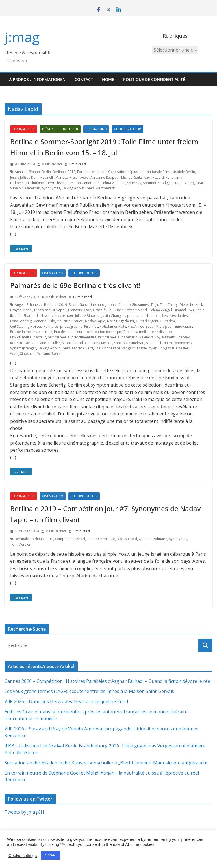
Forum (82, 172)
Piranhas (91, 326)
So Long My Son (100, 343)
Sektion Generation (84, 183)
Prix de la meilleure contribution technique (88, 332)
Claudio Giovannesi (134, 305)
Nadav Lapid (154, 177)
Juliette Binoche (87, 316)
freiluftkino (98, 172)
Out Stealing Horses (26, 326)
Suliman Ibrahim (159, 343)
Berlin (46, 172)
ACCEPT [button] (51, 855)
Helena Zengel (160, 310)
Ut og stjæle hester (173, 348)
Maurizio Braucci (70, 321)
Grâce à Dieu (103, 310)
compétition (65, 539)
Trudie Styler (147, 348)
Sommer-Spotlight (157, 183)
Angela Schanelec (29, 305)
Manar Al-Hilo (44, 321)
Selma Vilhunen (113, 183)
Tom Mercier (20, 544)
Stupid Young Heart (189, 183)
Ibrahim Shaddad (24, 316)
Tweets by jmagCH (24, 812)
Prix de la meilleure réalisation (148, 332)
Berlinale (22, 539)
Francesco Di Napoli (50, 310)
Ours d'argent (147, 321)
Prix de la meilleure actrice (31, 332)
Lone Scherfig (21, 321)
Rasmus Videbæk (176, 337)
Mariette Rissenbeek (71, 177)
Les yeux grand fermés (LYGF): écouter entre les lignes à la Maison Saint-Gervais (89, 691)
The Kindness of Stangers (115, 348)
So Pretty (134, 183)
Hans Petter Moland (131, 310)
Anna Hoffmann (27, 172)
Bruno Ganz (78, 305)
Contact (84, 79)
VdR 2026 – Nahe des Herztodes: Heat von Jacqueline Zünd (66, 701)
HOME (108, 79)
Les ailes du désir (176, 316)
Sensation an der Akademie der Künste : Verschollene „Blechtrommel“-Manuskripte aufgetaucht (106, 763)
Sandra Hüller (49, 343)
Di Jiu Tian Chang (164, 305)
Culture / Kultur (128, 129)
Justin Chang (111, 316)
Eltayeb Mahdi (21, 310)
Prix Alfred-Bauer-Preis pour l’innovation (160, 326)
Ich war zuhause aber (57, 316)
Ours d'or (168, 321)
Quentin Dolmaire (153, 539)
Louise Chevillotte (101, 539)
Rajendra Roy (150, 337)
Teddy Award (82, 348)
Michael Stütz (132, 177)
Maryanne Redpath (104, 177)
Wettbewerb (105, 188)
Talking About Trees (78, 188)
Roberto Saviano (23, 343)
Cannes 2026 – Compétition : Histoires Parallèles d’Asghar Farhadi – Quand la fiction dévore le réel (108, 681)
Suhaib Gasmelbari (25, 188)
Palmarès (51, 326)
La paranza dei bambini (142, 316)
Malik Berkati (52, 164)
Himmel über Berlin (189, 310)
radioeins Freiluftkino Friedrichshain (39, 183)
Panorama (174, 177)
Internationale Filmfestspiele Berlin (167, 172)
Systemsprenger (23, 348)
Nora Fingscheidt (121, 321)
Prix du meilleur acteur (28, 337)
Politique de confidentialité (154, 79)
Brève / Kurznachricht (60, 129)
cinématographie (103, 305)
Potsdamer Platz (113, 326)
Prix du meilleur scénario (118, 337)
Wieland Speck (49, 354)
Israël (81, 539)
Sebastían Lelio (74, 343)
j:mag (22, 37)
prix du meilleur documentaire (72, 337)
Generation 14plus (123, 172)
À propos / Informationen (37, 79)
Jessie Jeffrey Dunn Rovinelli (32, 177)
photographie (71, 326)
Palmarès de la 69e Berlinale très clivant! (75, 285)
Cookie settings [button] (23, 856)
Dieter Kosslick (191, 305)
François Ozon (80, 310)
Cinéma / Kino (96, 129)
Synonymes (51, 188)
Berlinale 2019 (24, 129)
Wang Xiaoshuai (23, 354)
